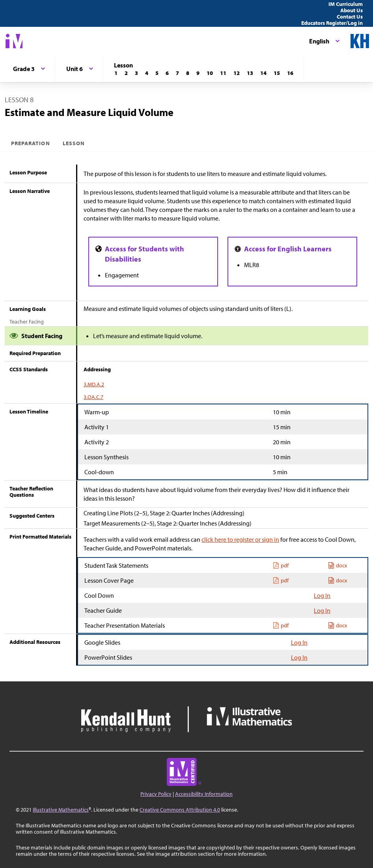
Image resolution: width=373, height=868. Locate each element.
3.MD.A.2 (94, 384)
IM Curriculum (346, 4)
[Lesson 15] (277, 73)
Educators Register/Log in (332, 23)
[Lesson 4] (147, 73)
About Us (352, 10)
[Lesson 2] (126, 73)
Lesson (74, 143)
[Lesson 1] (116, 73)
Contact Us (350, 17)
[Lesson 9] (198, 73)
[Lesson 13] (250, 73)
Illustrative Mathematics (61, 810)
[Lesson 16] (290, 73)
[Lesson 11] (223, 73)
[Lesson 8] (188, 73)
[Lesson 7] (177, 73)
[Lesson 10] (210, 73)
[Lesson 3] (136, 73)
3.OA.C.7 (93, 397)
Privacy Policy (156, 794)
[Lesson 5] (157, 73)
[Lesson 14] (263, 73)
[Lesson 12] (237, 73)
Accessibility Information (204, 794)
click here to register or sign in (240, 539)
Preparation (31, 143)
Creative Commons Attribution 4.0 (180, 810)
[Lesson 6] (167, 73)
